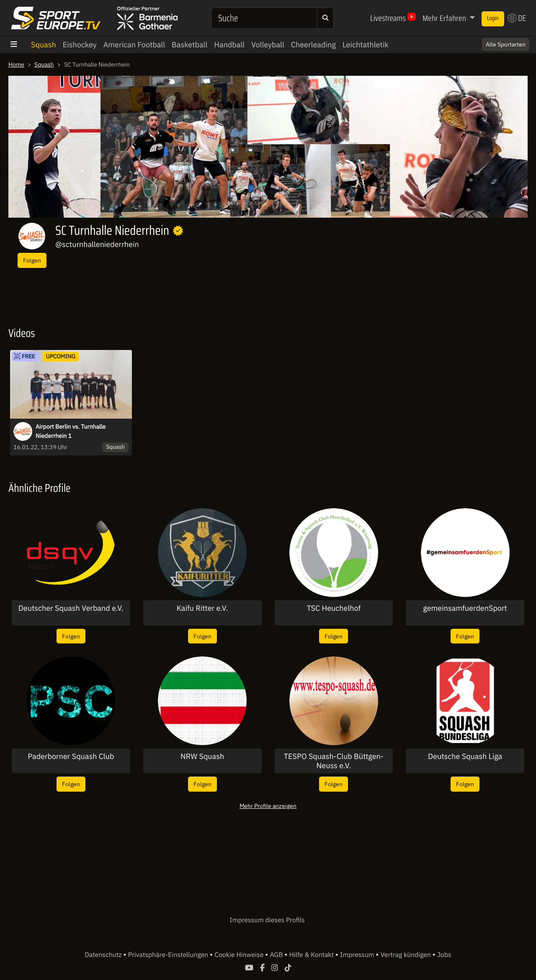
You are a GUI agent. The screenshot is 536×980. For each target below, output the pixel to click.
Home (16, 64)
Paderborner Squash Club (71, 756)
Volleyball (268, 45)
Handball (229, 45)
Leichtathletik (366, 45)
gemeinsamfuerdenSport (465, 608)
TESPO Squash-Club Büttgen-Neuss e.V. (334, 761)
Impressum (358, 955)
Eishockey (80, 45)
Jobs (444, 955)
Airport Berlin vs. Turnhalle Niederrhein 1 (71, 431)
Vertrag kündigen (407, 955)
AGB (277, 955)
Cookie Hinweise (240, 955)
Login (493, 18)
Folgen (32, 260)
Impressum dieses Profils (267, 920)
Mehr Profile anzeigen (268, 806)
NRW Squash (202, 756)
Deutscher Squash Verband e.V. (71, 608)
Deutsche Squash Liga (465, 756)
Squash (44, 45)
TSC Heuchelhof (334, 608)
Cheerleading (313, 45)
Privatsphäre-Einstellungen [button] (169, 955)
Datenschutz (104, 955)
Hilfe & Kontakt (312, 955)
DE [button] (517, 18)
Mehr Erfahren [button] (445, 18)
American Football (134, 45)
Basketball (189, 45)
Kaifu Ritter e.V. (202, 608)
